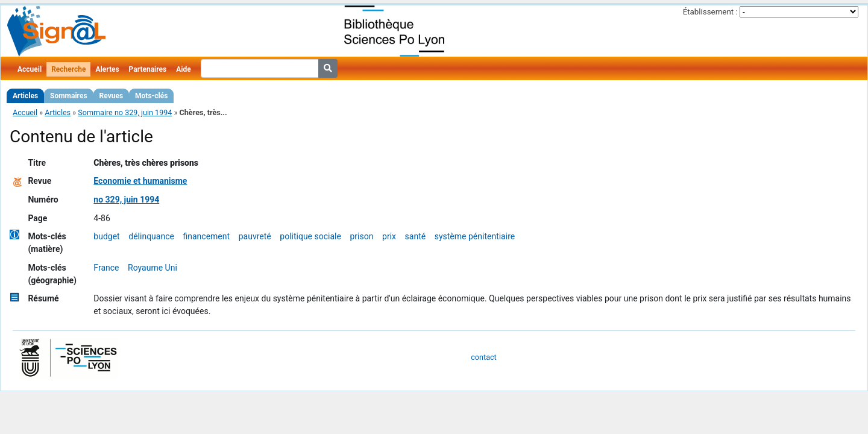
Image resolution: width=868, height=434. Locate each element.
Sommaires (68, 96)
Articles (25, 96)
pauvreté (255, 236)
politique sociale (310, 236)
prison (361, 236)
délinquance (151, 236)
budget (106, 236)
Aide (183, 69)
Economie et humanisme (140, 181)
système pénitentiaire (475, 236)
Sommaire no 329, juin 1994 (125, 112)
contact (483, 357)
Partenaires (148, 69)
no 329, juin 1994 (126, 200)
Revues (112, 96)
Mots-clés (151, 96)
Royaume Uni (153, 268)
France (106, 268)
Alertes (107, 69)
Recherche (68, 69)
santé (416, 236)
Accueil (30, 69)
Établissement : (710, 12)
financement (207, 236)
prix (389, 236)
